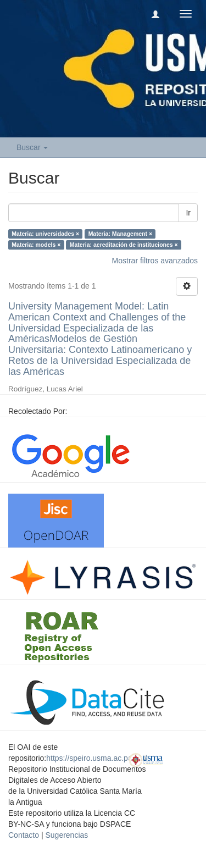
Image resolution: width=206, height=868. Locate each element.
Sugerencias (66, 835)
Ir (188, 213)
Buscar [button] (32, 147)
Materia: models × (36, 245)
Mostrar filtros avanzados (155, 261)
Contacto (24, 835)
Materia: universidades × (45, 234)
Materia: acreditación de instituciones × (124, 245)
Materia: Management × (120, 234)
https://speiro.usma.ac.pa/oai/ (96, 758)
